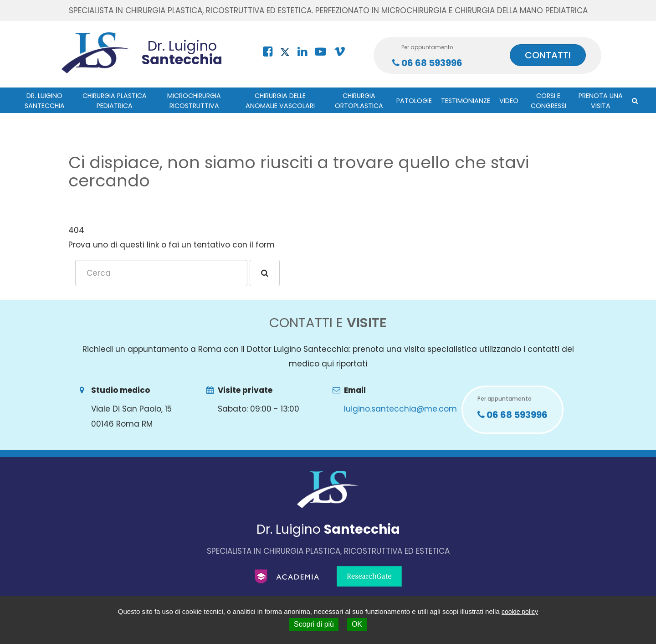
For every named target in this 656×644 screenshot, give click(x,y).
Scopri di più (314, 624)
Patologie (414, 101)
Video (509, 101)
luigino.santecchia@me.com (400, 409)
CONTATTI (548, 55)
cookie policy (520, 612)
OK (357, 624)
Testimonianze (466, 101)
